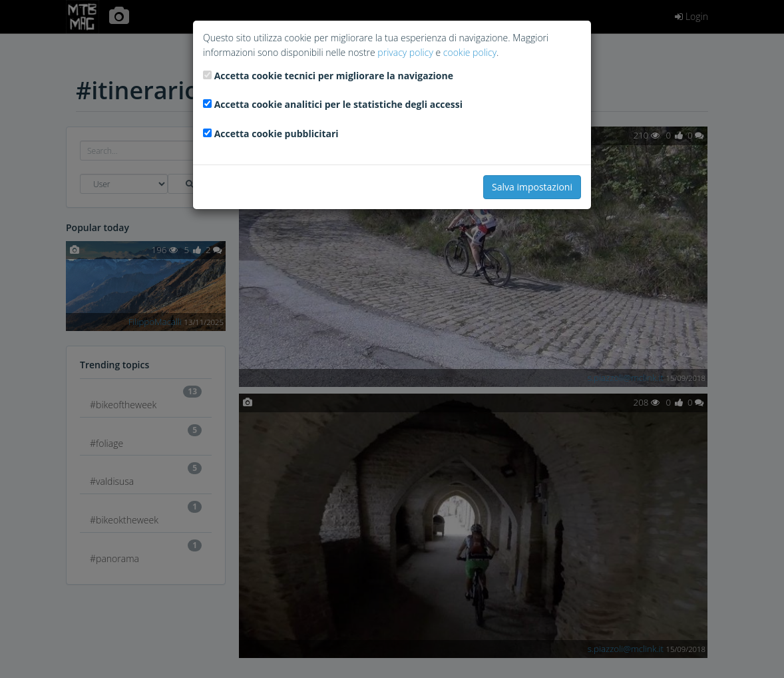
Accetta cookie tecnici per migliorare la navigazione (334, 76)
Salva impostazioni (532, 187)
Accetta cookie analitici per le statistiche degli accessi (338, 104)
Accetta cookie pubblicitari (277, 134)
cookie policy (470, 52)
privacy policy (405, 52)
